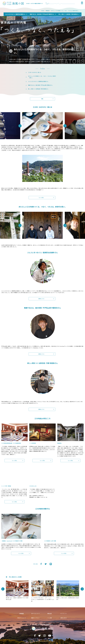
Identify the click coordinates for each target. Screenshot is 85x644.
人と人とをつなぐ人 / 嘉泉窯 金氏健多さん (38, 81)
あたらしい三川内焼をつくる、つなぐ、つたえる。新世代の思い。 (65, 11)
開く (43, 99)
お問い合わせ (64, 618)
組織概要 (22, 614)
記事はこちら (41, 299)
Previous (20, 126)
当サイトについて (36, 614)
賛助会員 (50, 614)
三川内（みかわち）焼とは (35, 72)
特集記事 (48, 11)
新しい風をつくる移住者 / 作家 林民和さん (38, 89)
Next (65, 126)
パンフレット (63, 614)
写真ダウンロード (22, 618)
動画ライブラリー (36, 618)
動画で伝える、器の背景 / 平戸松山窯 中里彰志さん (40, 85)
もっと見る (41, 198)
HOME (43, 11)
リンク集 (50, 618)
